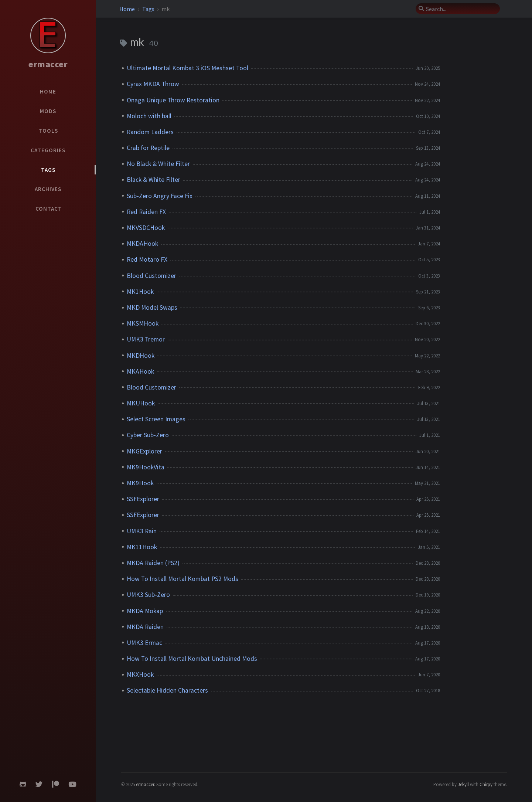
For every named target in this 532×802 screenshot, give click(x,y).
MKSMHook (143, 323)
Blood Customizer (151, 276)
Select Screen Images (156, 419)
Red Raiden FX (146, 212)
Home (128, 9)
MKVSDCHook (146, 228)
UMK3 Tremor (146, 339)
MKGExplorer (144, 451)
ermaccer (48, 64)
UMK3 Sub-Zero (148, 595)
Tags (149, 9)
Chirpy (486, 784)
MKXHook (140, 674)
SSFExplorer (143, 499)
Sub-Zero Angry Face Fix (160, 196)
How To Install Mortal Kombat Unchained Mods (192, 659)
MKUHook (141, 403)
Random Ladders (150, 132)
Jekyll (463, 784)
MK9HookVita (146, 467)
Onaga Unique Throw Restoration (173, 100)
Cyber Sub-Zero (148, 435)
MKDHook (141, 356)
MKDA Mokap (145, 611)
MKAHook (140, 371)
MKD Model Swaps (152, 307)
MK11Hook (142, 547)
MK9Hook (140, 483)
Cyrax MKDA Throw (153, 84)
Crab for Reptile (148, 148)
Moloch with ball (149, 116)
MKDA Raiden (145, 627)
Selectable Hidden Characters (167, 690)
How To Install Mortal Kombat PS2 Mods (183, 579)
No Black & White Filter (158, 164)
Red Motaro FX (147, 259)
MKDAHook (142, 244)
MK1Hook (140, 292)
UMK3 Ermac (144, 643)
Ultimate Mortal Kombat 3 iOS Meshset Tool (187, 68)
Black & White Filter (154, 180)
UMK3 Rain (142, 531)
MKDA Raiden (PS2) (153, 563)
